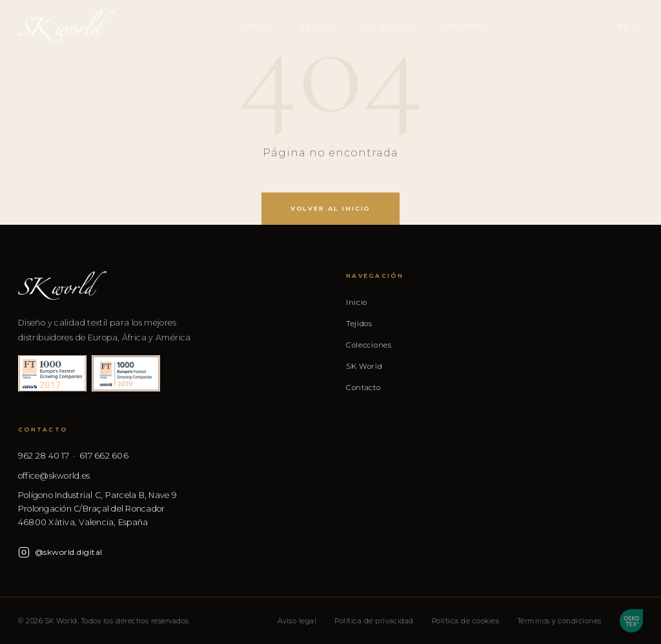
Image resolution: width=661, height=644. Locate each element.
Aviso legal (297, 621)
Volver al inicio (331, 208)
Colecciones (369, 345)
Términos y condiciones (560, 621)
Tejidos (318, 27)
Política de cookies (466, 621)
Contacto (463, 27)
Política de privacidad (374, 621)
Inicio (258, 27)
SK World (388, 27)
